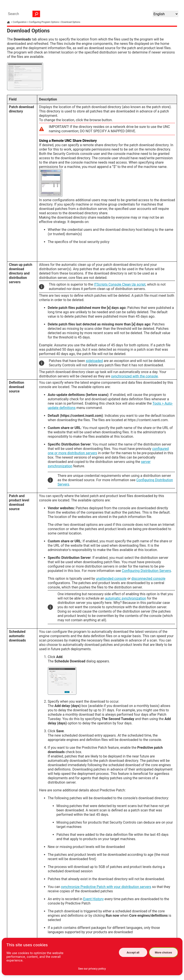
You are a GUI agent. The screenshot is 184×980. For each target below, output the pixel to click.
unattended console (111, 579)
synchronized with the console (134, 376)
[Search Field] (23, 14)
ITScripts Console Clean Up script (120, 284)
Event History (93, 899)
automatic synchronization (126, 598)
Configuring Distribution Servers (146, 571)
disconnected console (148, 579)
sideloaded (94, 361)
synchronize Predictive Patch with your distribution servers (106, 887)
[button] (36, 14)
